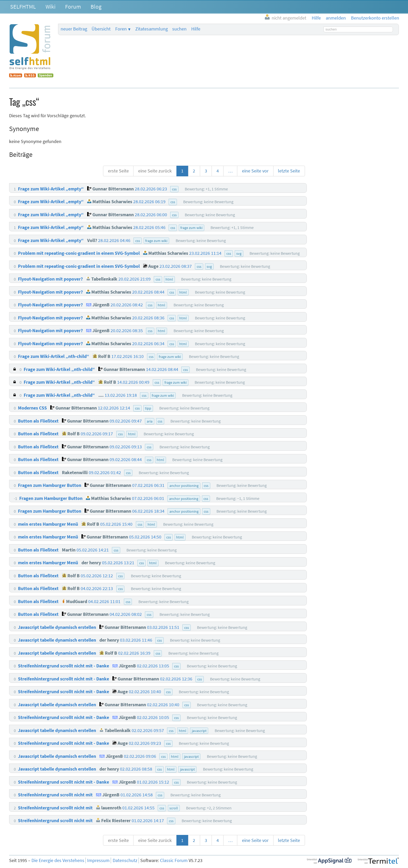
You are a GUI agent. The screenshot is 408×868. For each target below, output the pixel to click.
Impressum (98, 860)
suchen (179, 29)
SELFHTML (23, 7)
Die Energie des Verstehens (58, 860)
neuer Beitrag (74, 29)
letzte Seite (289, 171)
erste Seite (118, 171)
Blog (96, 7)
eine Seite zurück (155, 171)
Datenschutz (125, 860)
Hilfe (196, 29)
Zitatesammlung (152, 29)
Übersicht (101, 29)
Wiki (50, 7)
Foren (121, 29)
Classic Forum (174, 860)
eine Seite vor (255, 171)
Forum (73, 7)
